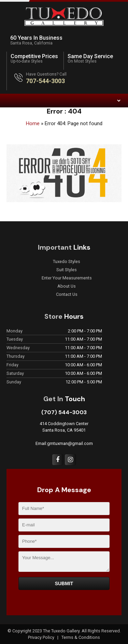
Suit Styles (67, 270)
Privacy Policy (42, 637)
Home (33, 123)
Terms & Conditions (81, 637)
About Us (67, 286)
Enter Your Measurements (67, 278)
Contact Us (67, 294)
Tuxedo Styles (67, 262)
